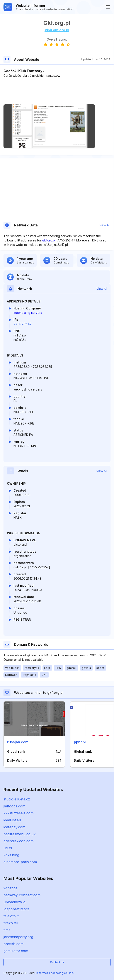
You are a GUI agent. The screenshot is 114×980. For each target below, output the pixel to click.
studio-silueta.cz (17, 799)
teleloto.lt (11, 916)
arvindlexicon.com (19, 841)
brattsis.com (14, 944)
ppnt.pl (80, 742)
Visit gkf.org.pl (57, 30)
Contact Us (57, 962)
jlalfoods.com (14, 806)
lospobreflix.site (16, 909)
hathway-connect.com (22, 895)
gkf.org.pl (49, 240)
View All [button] (105, 225)
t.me (7, 930)
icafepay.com (14, 827)
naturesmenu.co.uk (20, 834)
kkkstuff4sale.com (19, 813)
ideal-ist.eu (12, 820)
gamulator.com (16, 951)
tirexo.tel (11, 923)
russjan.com (18, 742)
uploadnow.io (14, 902)
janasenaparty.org (18, 937)
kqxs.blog (11, 855)
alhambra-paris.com (20, 862)
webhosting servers (28, 313)
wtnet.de (10, 888)
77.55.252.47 (23, 324)
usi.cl (8, 848)
